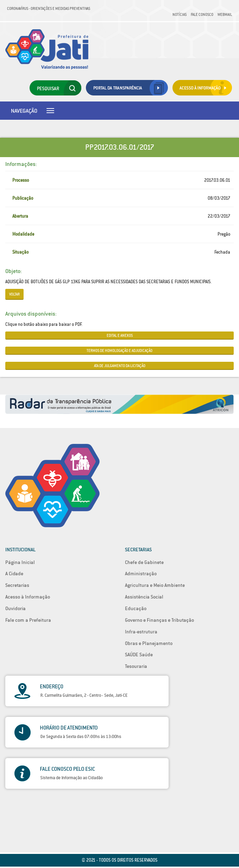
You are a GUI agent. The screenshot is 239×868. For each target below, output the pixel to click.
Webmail (225, 14)
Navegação (24, 111)
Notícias (180, 14)
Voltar (14, 294)
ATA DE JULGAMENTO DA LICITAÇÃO (120, 366)
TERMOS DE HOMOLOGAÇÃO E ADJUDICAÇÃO (120, 351)
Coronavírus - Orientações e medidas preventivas (49, 8)
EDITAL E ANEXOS (120, 335)
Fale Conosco (202, 14)
